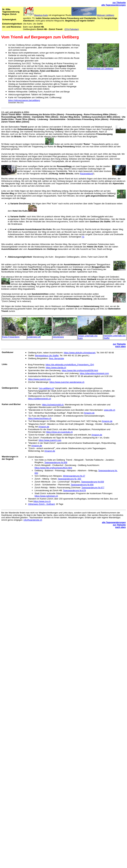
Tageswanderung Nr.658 (56, 462)
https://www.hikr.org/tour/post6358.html (80, 370)
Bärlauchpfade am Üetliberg (100, 69)
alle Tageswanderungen (114, 5)
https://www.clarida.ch (56, 367)
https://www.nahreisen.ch (46, 496)
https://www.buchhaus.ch (40, 418)
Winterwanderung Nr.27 (74, 476)
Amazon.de (89, 413)
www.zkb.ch (110, 410)
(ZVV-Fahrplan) (72, 29)
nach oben (120, 346)
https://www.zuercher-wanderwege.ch (67, 382)
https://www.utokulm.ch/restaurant (80, 353)
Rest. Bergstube (56, 358)
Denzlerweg (58, 337)
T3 (83, 237)
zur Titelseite (119, 3)
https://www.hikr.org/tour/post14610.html (53, 468)
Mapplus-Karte (41, 15)
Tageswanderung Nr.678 (74, 490)
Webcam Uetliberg (106, 15)
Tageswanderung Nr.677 (93, 488)
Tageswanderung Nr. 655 (69, 479)
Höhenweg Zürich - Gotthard (41, 504)
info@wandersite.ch (33, 520)
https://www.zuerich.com (39, 379)
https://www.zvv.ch (42, 501)
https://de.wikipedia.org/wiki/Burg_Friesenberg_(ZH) (70, 365)
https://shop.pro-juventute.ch (59, 432)
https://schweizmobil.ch (53, 405)
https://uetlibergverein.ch (40, 399)
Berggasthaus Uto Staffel (47, 356)
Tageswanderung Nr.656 (82, 485)
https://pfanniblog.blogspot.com (94, 373)
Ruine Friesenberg (11, 337)
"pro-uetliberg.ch (46, 388)
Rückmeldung (87, 174)
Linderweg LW (34, 337)
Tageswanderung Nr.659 (93, 482)
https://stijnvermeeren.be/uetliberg (24, 100)
